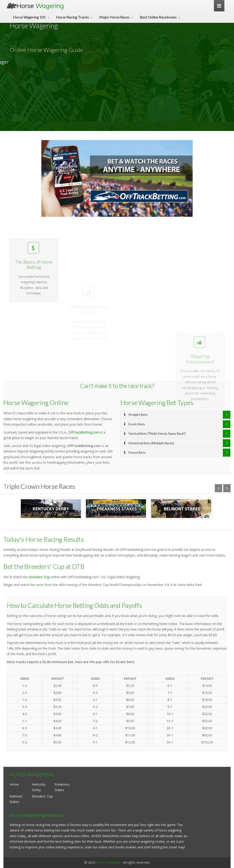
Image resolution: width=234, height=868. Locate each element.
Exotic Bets (134, 424)
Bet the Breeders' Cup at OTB (44, 566)
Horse (40, 6)
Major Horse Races (114, 17)
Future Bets (135, 452)
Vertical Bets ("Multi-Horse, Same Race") (155, 433)
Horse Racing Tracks (72, 17)
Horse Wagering (108, 862)
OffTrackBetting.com (84, 432)
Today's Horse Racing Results (44, 539)
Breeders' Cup (39, 577)
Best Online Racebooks (158, 17)
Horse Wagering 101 (29, 17)
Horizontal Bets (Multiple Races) (149, 443)
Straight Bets (136, 414)
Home (14, 784)
